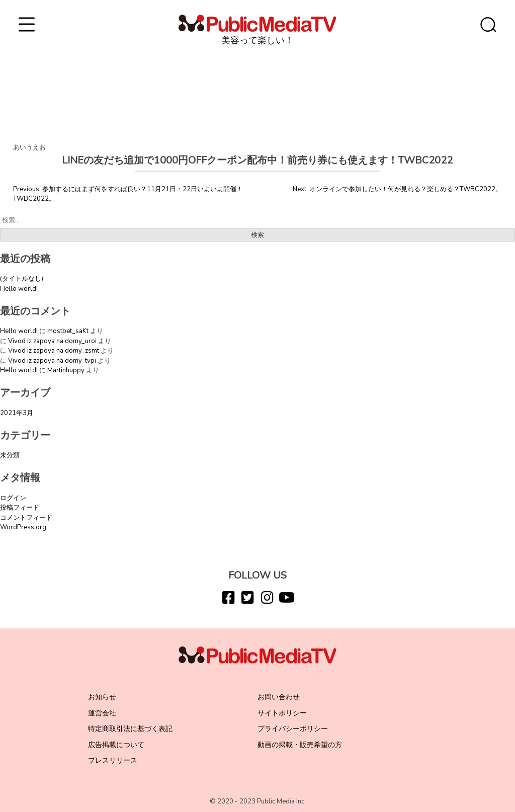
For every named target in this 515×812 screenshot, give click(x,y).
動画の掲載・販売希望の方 (300, 745)
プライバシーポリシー (293, 729)
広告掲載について (116, 745)
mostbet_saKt (68, 331)
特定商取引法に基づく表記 (130, 729)
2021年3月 (17, 413)
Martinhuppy (66, 370)
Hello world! (19, 289)
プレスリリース (113, 760)
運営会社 (102, 713)
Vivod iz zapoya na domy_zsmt (54, 351)
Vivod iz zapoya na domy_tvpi (52, 361)
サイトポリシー (282, 713)
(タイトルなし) (22, 279)
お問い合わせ (279, 697)
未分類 (10, 455)
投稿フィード (20, 508)
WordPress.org (23, 527)
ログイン (13, 498)
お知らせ (102, 697)
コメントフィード (26, 518)
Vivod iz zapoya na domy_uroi (52, 341)
